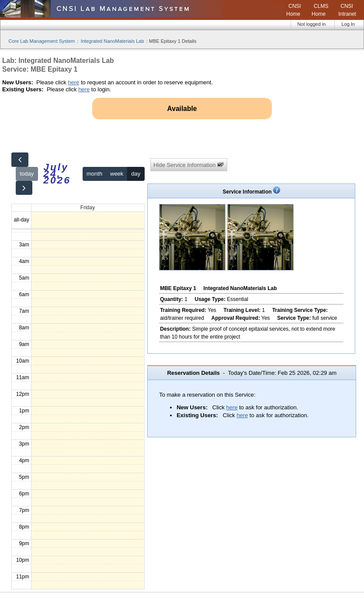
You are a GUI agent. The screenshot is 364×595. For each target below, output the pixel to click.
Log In (348, 24)
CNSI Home (294, 10)
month (94, 174)
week (117, 174)
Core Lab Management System (42, 41)
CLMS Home (320, 10)
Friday (88, 208)
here (73, 82)
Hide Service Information (189, 165)
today (27, 174)
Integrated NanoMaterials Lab (113, 41)
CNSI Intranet (347, 10)
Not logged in (312, 24)
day (136, 174)
